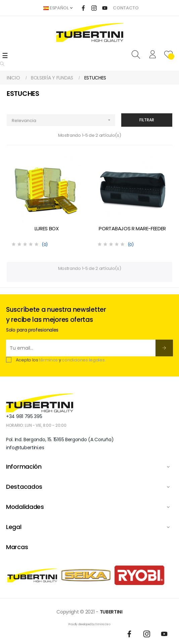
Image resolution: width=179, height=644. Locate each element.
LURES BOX (47, 228)
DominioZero (103, 624)
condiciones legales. (84, 360)
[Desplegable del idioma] (58, 8)
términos (48, 360)
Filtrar (147, 120)
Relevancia (63, 120)
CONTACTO (126, 8)
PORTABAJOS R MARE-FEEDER (132, 228)
